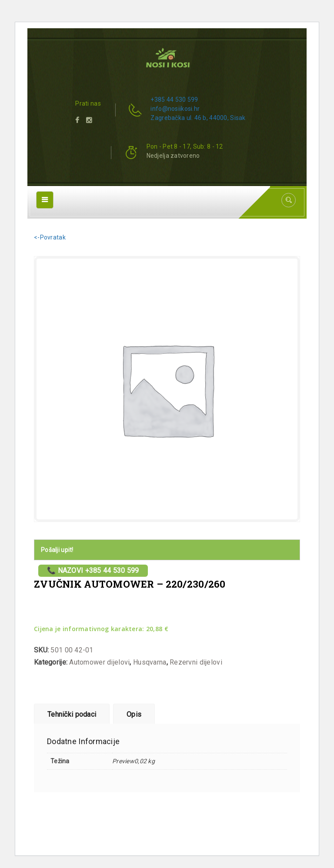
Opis (134, 714)
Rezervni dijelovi (196, 662)
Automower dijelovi (99, 662)
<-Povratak (50, 237)
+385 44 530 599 (174, 100)
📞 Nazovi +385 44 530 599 (93, 570)
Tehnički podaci (72, 714)
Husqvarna (150, 662)
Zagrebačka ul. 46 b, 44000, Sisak (198, 118)
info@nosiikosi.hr (175, 109)
